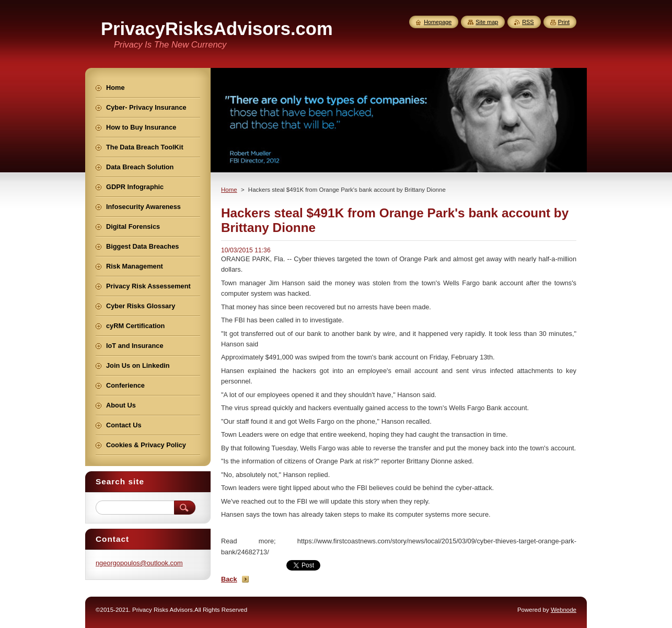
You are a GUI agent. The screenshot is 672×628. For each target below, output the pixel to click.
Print (564, 22)
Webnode (564, 610)
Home (229, 190)
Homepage (438, 22)
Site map (487, 22)
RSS (528, 22)
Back (229, 579)
